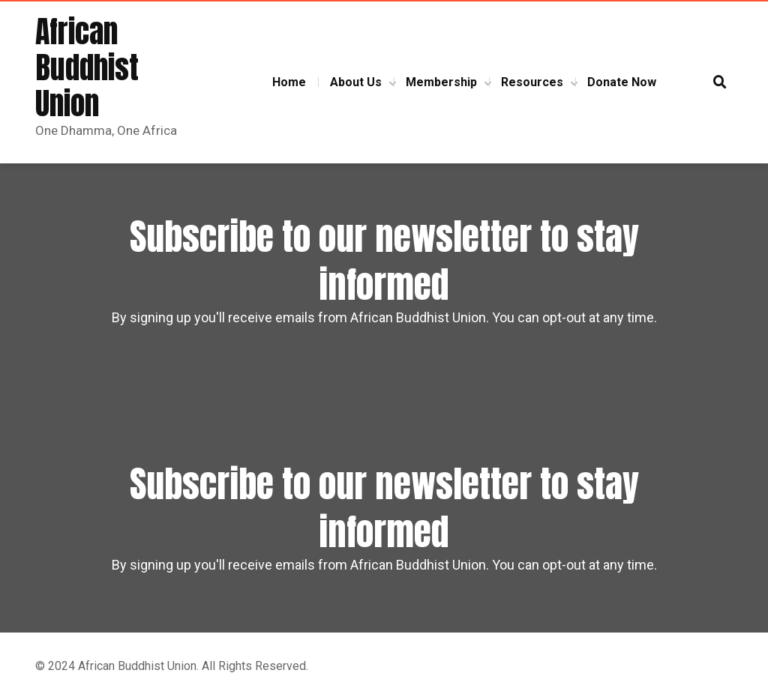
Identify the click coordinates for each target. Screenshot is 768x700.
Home (289, 82)
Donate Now (622, 82)
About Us (356, 82)
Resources (532, 82)
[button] (720, 82)
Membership (441, 82)
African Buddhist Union (87, 67)
